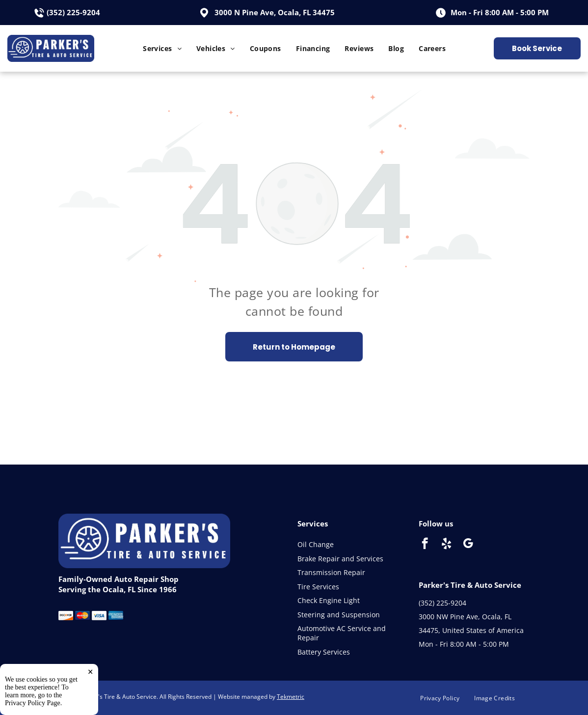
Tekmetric (291, 697)
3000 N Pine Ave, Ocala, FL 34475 (275, 12)
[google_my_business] (468, 545)
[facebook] (425, 545)
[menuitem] (162, 48)
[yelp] (446, 545)
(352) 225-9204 (73, 12)
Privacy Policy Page (33, 703)
